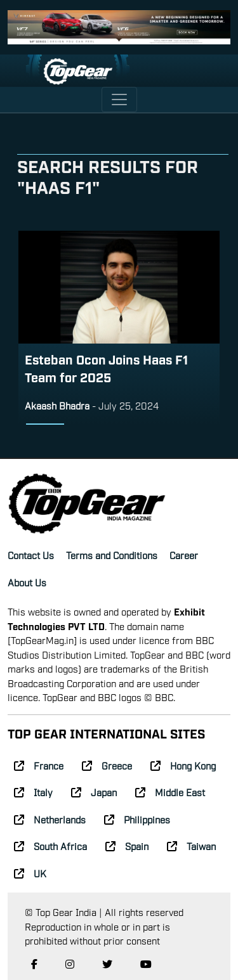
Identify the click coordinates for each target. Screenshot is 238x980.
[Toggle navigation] (119, 100)
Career (184, 555)
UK (30, 873)
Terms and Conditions (112, 555)
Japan (94, 792)
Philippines (137, 819)
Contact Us (31, 555)
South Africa (50, 846)
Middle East (170, 792)
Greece (107, 765)
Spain (127, 846)
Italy (33, 792)
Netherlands (50, 819)
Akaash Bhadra (57, 405)
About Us (27, 582)
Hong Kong (183, 765)
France (39, 765)
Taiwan (191, 846)
